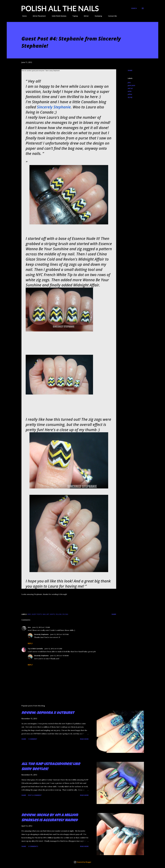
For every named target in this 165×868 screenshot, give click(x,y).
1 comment (33, 739)
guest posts (131, 85)
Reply (30, 643)
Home (23, 16)
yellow (130, 94)
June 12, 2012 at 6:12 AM (53, 649)
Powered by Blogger (82, 862)
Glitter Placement (38, 16)
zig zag (130, 97)
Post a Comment (35, 795)
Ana (29, 627)
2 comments (33, 846)
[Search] (134, 8)
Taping (74, 16)
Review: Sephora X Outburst (48, 713)
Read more (84, 739)
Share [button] (130, 70)
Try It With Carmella (35, 649)
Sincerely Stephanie (54, 107)
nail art (130, 88)
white (130, 91)
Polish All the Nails (60, 8)
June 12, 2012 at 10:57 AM (59, 634)
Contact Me (111, 16)
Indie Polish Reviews (58, 16)
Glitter (85, 16)
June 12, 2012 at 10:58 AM (59, 656)
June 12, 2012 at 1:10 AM (41, 627)
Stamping (97, 16)
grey (129, 82)
